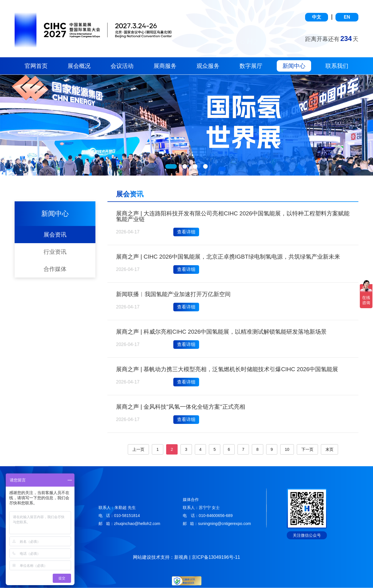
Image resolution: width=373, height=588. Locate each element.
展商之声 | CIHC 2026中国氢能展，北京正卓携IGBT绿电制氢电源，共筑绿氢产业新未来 (228, 257)
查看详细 (186, 232)
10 (287, 449)
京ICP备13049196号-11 (216, 557)
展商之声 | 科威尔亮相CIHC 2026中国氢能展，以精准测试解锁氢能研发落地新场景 (221, 332)
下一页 (307, 449)
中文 (317, 17)
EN (347, 17)
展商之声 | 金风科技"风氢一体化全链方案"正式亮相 (181, 407)
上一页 (138, 449)
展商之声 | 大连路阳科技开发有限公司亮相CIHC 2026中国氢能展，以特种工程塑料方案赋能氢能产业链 (233, 216)
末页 (329, 449)
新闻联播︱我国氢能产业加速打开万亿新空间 (173, 294)
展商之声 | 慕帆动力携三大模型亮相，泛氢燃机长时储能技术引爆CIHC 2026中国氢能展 (227, 369)
